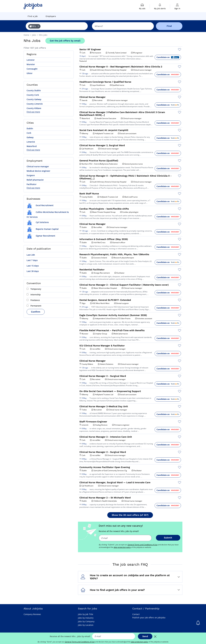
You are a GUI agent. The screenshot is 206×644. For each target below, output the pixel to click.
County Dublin (34, 90)
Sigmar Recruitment (41, 236)
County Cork (33, 95)
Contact (136, 614)
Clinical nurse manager (38, 166)
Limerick (31, 142)
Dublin (30, 128)
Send (145, 636)
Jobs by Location (86, 625)
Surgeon (31, 175)
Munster (31, 64)
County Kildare (34, 108)
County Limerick (35, 104)
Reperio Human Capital (43, 229)
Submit (168, 538)
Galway (30, 137)
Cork (29, 133)
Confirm (36, 312)
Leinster (31, 60)
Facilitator (32, 184)
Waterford (32, 146)
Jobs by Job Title (86, 614)
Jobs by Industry (86, 618)
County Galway (34, 99)
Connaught (32, 69)
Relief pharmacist (35, 180)
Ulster (30, 73)
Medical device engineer (38, 171)
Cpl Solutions (38, 222)
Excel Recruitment (40, 205)
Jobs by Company (86, 621)
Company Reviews (32, 614)
